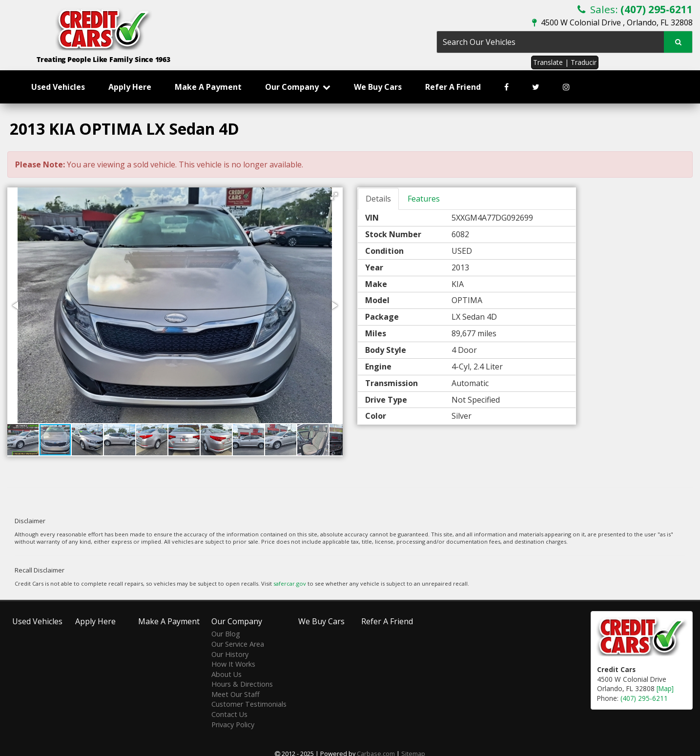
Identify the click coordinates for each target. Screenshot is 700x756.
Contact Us (229, 714)
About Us (226, 674)
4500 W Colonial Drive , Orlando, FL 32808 (612, 22)
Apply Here (130, 87)
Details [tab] (378, 199)
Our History (230, 654)
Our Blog (226, 634)
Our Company (298, 87)
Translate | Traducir (565, 62)
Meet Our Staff (236, 694)
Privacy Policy (233, 725)
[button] (334, 196)
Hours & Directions (242, 684)
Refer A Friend (453, 87)
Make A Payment (208, 87)
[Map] (665, 688)
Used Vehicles (58, 87)
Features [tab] (424, 199)
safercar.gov (290, 583)
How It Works (233, 664)
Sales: (635, 9)
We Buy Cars (378, 87)
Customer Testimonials (249, 704)
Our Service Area (238, 644)
